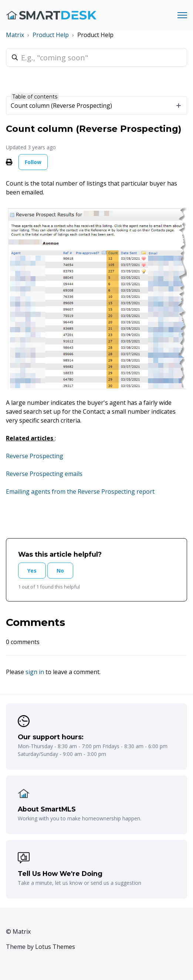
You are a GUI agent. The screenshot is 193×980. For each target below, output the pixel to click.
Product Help (51, 35)
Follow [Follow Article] (33, 162)
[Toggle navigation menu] (182, 15)
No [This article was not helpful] (60, 571)
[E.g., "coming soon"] (96, 57)
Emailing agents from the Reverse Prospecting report (80, 491)
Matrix (15, 35)
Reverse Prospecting (35, 456)
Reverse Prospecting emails (44, 474)
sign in (35, 672)
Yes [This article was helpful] (32, 571)
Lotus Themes (55, 947)
